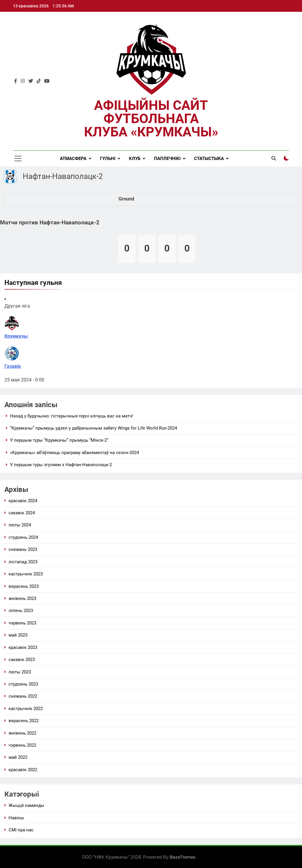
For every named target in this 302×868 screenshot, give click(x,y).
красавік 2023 (23, 647)
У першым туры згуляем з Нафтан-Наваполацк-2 (61, 465)
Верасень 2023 (24, 586)
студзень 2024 (23, 537)
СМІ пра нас (21, 830)
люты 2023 (20, 672)
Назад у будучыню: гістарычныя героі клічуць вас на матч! (72, 416)
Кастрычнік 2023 (26, 574)
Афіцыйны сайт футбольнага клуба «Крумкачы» (151, 119)
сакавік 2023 (22, 660)
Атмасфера (73, 159)
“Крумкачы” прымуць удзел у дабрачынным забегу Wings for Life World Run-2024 (93, 428)
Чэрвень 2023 (22, 623)
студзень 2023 (23, 684)
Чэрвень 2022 (22, 745)
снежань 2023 (23, 549)
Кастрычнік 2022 (26, 709)
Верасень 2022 (24, 721)
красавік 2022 (23, 770)
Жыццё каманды (26, 805)
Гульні (108, 159)
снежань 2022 (23, 696)
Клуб (135, 159)
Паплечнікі (167, 159)
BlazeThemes (182, 857)
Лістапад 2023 (23, 562)
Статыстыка (209, 159)
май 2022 (18, 757)
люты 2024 (20, 525)
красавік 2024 (23, 501)
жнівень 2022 (22, 733)
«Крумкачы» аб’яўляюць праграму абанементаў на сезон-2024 (74, 453)
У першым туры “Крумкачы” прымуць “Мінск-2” (59, 440)
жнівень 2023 (22, 598)
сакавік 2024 (22, 513)
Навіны (16, 818)
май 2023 (18, 635)
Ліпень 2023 (21, 611)
